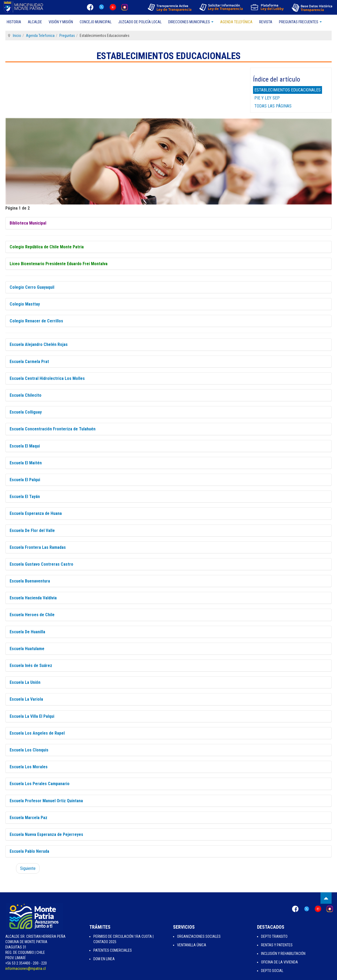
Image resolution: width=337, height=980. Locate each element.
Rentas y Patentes (277, 945)
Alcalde (35, 22)
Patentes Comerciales (113, 950)
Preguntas (67, 36)
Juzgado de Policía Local (140, 22)
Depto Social (272, 971)
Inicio (17, 36)
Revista (266, 22)
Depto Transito (274, 936)
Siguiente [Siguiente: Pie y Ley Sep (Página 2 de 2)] (28, 868)
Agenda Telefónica (236, 22)
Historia (14, 22)
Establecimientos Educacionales (288, 90)
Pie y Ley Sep (267, 98)
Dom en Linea (104, 959)
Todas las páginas (273, 106)
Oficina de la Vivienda (279, 962)
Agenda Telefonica (40, 36)
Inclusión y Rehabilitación (283, 954)
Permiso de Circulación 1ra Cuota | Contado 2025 (123, 939)
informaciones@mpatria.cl (26, 969)
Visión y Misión (61, 22)
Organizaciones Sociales (199, 936)
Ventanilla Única (192, 945)
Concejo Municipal (96, 22)
